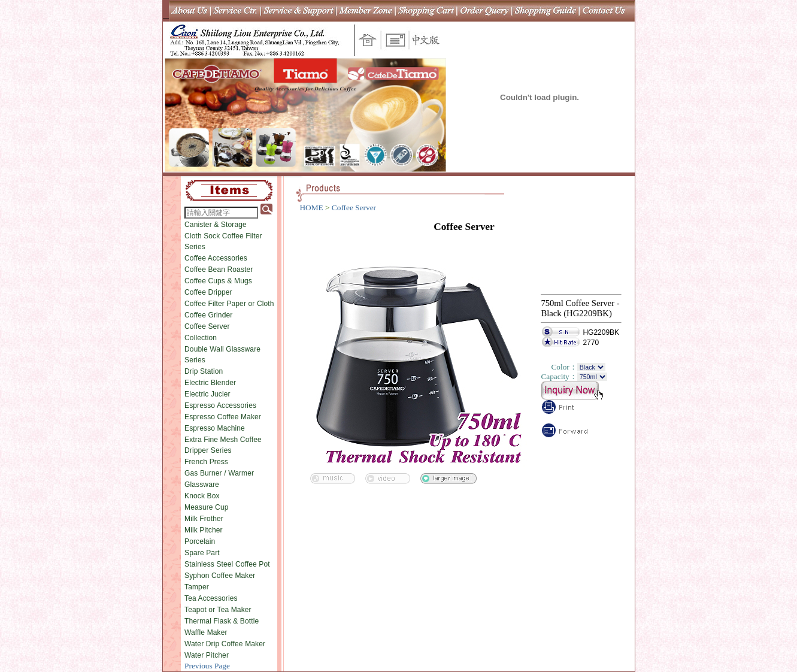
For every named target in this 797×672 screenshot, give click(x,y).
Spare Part (202, 553)
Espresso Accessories (220, 405)
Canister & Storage (216, 225)
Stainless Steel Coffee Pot (227, 564)
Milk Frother (204, 519)
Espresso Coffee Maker (223, 417)
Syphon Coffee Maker (220, 576)
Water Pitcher (207, 655)
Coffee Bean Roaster (219, 270)
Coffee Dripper (208, 292)
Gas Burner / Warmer (219, 473)
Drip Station (204, 371)
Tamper (197, 587)
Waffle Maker (206, 632)
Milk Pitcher (204, 530)
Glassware (202, 485)
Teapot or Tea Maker (218, 610)
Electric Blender (210, 383)
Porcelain (200, 541)
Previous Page (207, 666)
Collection (201, 338)
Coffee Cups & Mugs (218, 281)
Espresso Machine (215, 428)
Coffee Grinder (208, 315)
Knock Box (202, 496)
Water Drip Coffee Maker (225, 644)
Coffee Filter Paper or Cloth (229, 304)
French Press (206, 462)
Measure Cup (207, 507)
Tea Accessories (211, 598)
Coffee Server (207, 326)
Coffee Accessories (216, 258)
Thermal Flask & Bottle (222, 621)
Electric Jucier (207, 394)
